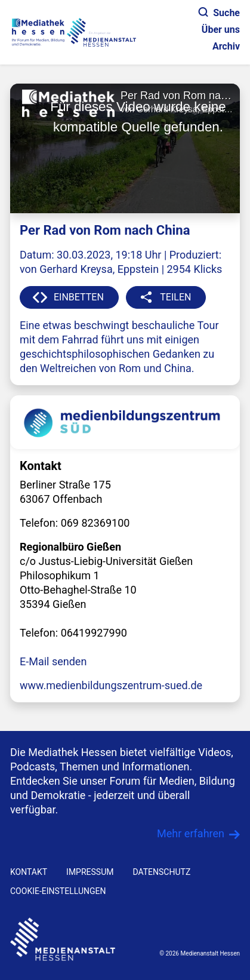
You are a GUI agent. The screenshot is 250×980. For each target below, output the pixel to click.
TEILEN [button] (175, 297)
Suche (219, 13)
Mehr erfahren (191, 833)
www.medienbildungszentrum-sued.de (111, 685)
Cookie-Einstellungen (58, 891)
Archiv (226, 46)
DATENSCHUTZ (161, 872)
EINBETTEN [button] (79, 297)
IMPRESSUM (90, 872)
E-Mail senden (53, 661)
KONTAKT (29, 872)
